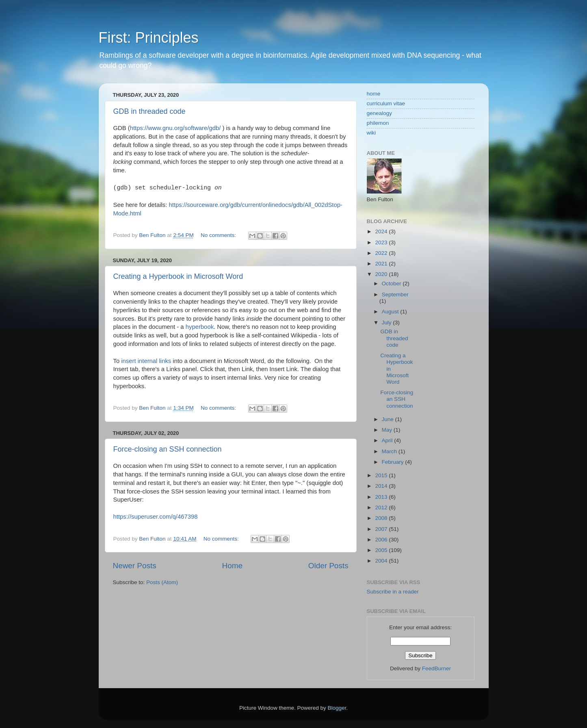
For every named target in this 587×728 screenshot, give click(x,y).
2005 (382, 550)
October (392, 284)
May (388, 430)
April (388, 440)
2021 (382, 264)
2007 (382, 529)
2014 (382, 486)
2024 (382, 231)
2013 (382, 497)
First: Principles (149, 38)
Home (232, 566)
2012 (382, 507)
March (390, 451)
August (391, 312)
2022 (382, 253)
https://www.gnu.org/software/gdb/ (175, 128)
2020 (382, 274)
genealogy (379, 113)
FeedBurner (436, 668)
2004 (382, 561)
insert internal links (146, 361)
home (374, 94)
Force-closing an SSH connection (168, 449)
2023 (382, 242)
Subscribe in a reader (393, 592)
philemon (378, 123)
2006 (382, 540)
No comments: (219, 235)
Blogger (337, 708)
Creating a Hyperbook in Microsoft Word (178, 276)
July (388, 323)
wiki (371, 133)
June (389, 419)
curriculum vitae (386, 103)
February (394, 462)
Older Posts (328, 566)
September (395, 294)
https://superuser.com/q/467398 (156, 517)
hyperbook (200, 327)
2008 (382, 518)
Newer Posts (135, 566)
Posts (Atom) (162, 582)
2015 (382, 475)
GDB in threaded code (149, 111)
